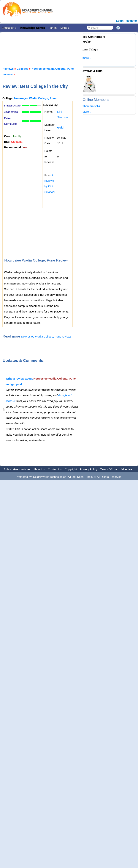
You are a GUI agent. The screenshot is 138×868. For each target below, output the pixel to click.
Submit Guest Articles (17, 469)
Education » (9, 28)
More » (65, 28)
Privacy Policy (89, 469)
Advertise (126, 469)
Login (120, 21)
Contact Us (55, 469)
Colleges (23, 69)
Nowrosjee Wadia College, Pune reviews (46, 336)
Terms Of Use (109, 469)
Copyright (71, 469)
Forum (53, 28)
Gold (60, 127)
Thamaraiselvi (91, 106)
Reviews (8, 69)
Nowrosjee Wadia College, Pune (35, 98)
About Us (39, 469)
